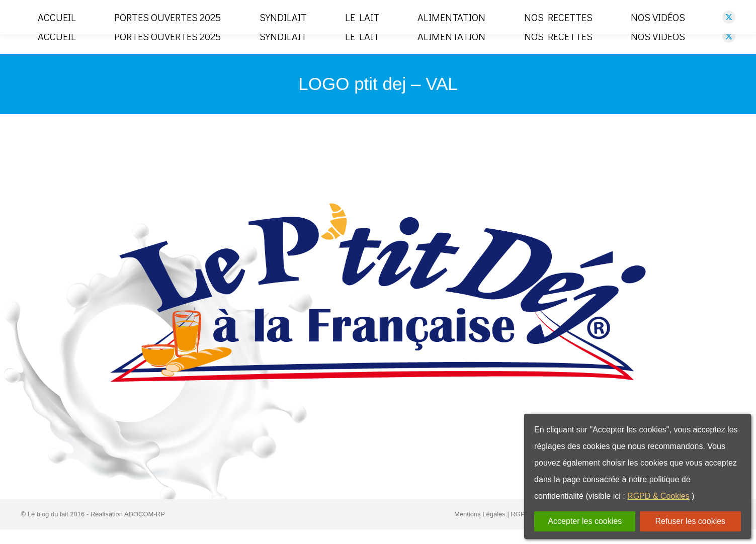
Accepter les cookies (585, 521)
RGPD (520, 529)
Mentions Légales (480, 529)
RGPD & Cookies (658, 496)
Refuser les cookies (691, 521)
